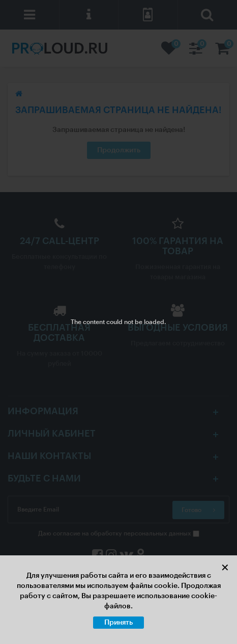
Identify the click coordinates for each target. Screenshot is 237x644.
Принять (118, 623)
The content (88, 322)
